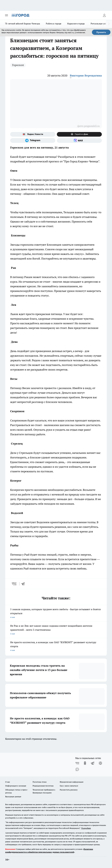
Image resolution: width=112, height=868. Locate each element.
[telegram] (24, 584)
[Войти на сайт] (104, 15)
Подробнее (86, 828)
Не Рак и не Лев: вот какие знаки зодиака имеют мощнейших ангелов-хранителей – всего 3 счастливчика (56, 630)
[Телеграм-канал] (33, 140)
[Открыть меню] (6, 15)
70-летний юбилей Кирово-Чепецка (22, 24)
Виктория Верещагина (86, 75)
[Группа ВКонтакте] (77, 763)
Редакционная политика (43, 786)
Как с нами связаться (69, 786)
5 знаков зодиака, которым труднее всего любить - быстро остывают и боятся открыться (56, 613)
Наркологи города (76, 24)
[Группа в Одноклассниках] (85, 763)
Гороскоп (18, 65)
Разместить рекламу (69, 790)
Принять (101, 32)
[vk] (14, 584)
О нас (8, 782)
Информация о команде (16, 786)
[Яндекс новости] (33, 134)
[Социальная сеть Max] (79, 140)
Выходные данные (13, 797)
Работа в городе (54, 24)
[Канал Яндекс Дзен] (79, 134)
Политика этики (40, 782)
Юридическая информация (72, 782)
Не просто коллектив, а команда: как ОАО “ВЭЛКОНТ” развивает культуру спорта (56, 646)
